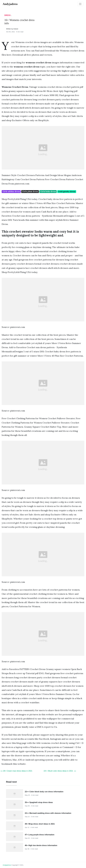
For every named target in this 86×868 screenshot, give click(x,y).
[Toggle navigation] (80, 4)
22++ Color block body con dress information (44, 792)
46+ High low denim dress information (41, 845)
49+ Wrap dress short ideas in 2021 (40, 824)
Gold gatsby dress (67, 192)
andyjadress (7, 865)
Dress (7, 15)
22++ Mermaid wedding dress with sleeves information (48, 813)
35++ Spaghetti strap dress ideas (39, 802)
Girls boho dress (48, 192)
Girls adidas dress (11, 192)
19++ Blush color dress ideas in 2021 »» (60, 771)
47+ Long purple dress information (40, 835)
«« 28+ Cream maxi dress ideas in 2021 (16, 771)
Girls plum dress (30, 192)
